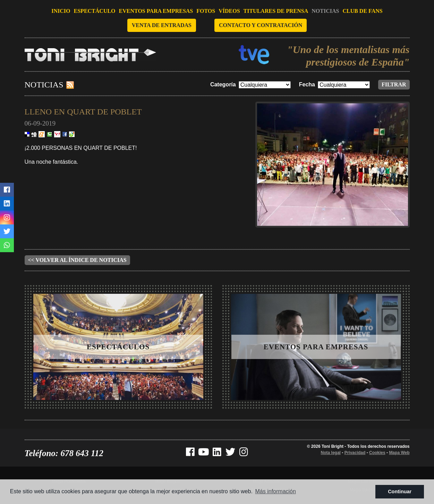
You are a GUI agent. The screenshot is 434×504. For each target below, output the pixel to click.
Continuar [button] (400, 492)
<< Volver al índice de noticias (77, 260)
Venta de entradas (162, 25)
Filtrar (394, 84)
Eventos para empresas (156, 11)
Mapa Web (399, 453)
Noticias (325, 11)
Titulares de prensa (276, 11)
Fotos (206, 11)
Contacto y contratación (261, 25)
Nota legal (331, 453)
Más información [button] (276, 491)
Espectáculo (95, 11)
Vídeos (229, 11)
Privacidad (355, 453)
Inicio (61, 11)
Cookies (377, 453)
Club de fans (362, 11)
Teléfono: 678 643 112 (64, 453)
